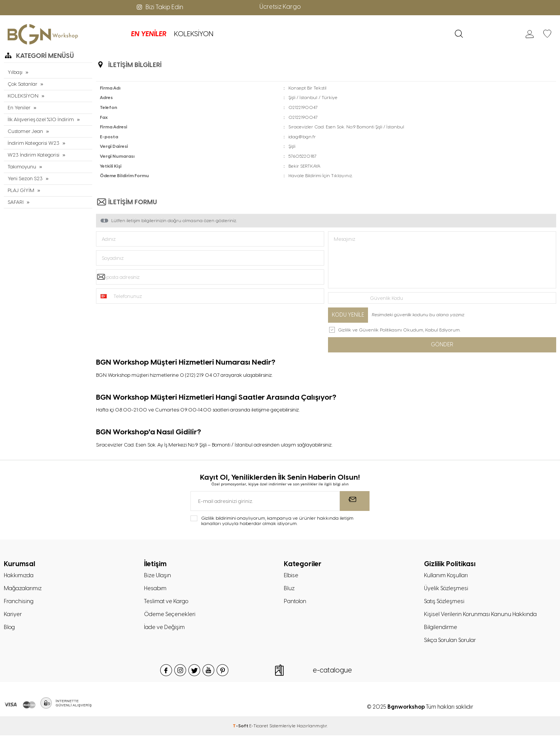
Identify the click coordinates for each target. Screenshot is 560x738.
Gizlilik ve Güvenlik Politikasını (370, 330)
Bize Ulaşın (158, 576)
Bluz (289, 589)
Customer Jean (25, 131)
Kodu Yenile (348, 315)
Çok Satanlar (22, 84)
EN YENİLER (118, 34)
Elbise (291, 576)
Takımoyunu (22, 167)
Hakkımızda (20, 576)
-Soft (241, 728)
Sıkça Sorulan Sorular (452, 643)
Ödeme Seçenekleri (170, 616)
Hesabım (156, 589)
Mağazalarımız (24, 589)
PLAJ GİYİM (21, 190)
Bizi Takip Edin (159, 7)
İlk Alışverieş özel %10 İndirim (40, 119)
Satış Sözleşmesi (446, 603)
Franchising (19, 603)
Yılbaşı (15, 72)
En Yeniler (19, 108)
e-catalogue (332, 673)
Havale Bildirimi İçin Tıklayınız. (321, 176)
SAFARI (16, 202)
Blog (10, 629)
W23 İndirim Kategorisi (33, 155)
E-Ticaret (259, 728)
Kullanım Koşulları (447, 576)
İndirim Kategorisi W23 (33, 143)
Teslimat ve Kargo (167, 603)
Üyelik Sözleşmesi (447, 589)
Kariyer (13, 616)
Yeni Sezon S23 (25, 178)
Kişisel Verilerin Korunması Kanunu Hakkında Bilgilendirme (482, 623)
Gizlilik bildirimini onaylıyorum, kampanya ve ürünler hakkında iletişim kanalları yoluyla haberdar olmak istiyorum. (277, 521)
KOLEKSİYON (162, 34)
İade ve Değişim (165, 629)
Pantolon (296, 603)
